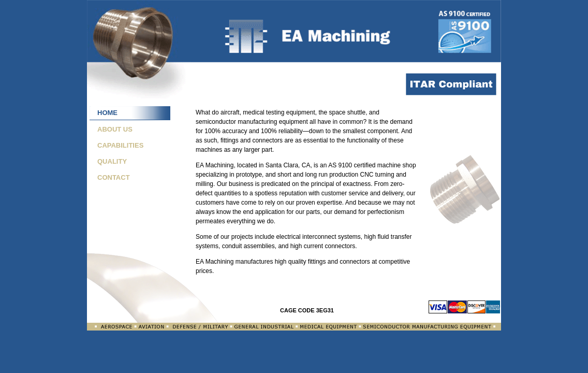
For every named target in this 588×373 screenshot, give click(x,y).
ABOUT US (115, 129)
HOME (107, 113)
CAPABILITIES (120, 145)
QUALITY (112, 161)
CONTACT (114, 177)
